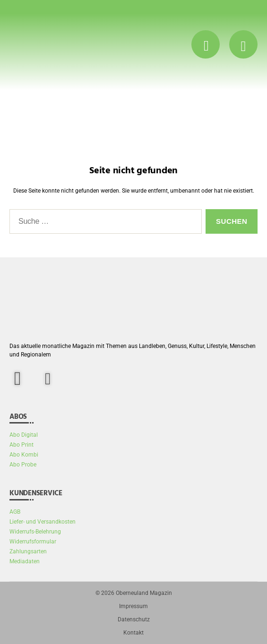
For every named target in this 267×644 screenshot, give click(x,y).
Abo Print (22, 445)
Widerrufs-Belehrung (35, 532)
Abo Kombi (24, 455)
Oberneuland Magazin (144, 593)
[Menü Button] (243, 44)
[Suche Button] (206, 44)
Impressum (133, 606)
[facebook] (24, 379)
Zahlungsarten (28, 551)
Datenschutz (134, 619)
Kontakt (133, 633)
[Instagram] (48, 379)
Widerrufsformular (33, 542)
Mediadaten (25, 561)
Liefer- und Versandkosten (43, 522)
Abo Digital (24, 435)
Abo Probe (23, 465)
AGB (15, 512)
